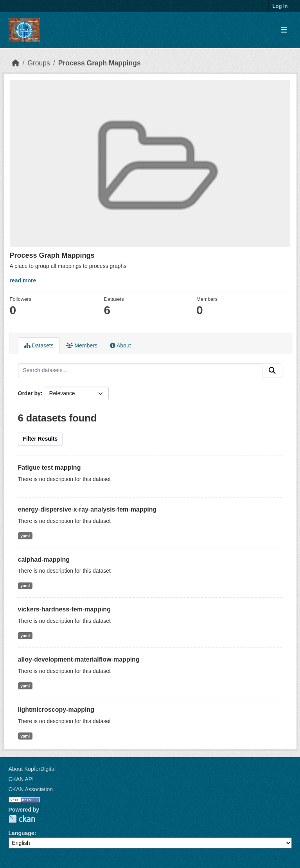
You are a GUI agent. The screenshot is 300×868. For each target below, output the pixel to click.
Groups (39, 63)
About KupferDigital (32, 769)
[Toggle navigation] (284, 30)
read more (23, 280)
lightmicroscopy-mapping (56, 710)
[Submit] (272, 371)
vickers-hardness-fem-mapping (64, 609)
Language (22, 833)
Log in (280, 6)
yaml (25, 536)
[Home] (16, 63)
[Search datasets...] (140, 371)
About (120, 345)
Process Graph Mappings (100, 63)
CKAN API (21, 779)
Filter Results (40, 439)
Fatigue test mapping (49, 467)
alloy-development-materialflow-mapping (79, 659)
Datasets (39, 345)
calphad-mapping (44, 560)
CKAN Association (31, 789)
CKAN (22, 819)
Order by (29, 393)
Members (82, 345)
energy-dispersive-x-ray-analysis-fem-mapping (87, 509)
